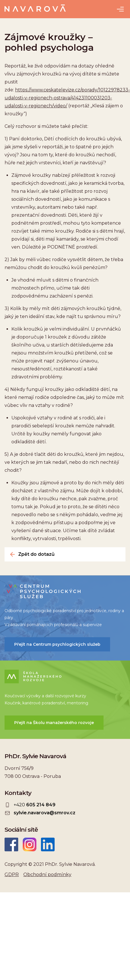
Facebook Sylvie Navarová (11, 844)
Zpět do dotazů (36, 554)
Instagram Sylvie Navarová (30, 844)
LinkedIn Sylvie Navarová (48, 844)
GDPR (12, 875)
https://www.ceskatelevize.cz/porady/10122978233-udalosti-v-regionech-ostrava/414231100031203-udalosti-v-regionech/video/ (67, 98)
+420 (35, 805)
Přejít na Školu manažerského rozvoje (54, 723)
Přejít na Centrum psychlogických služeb (57, 644)
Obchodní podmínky (47, 875)
